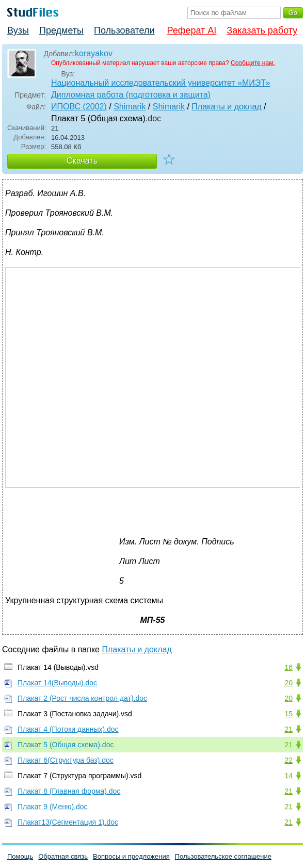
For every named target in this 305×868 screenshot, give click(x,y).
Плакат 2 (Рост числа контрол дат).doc (82, 698)
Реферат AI (191, 30)
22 (288, 760)
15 (288, 714)
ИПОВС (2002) (79, 107)
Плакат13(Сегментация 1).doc (68, 822)
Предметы (61, 30)
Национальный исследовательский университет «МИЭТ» (160, 83)
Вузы (18, 30)
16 (288, 667)
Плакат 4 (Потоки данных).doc (68, 729)
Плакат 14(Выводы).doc (57, 683)
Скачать (82, 161)
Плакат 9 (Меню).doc (53, 807)
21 (288, 729)
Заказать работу (262, 30)
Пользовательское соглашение (223, 856)
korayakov (94, 53)
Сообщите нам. (253, 63)
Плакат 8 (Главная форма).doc (69, 791)
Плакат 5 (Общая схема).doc (66, 745)
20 (288, 683)
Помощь (20, 856)
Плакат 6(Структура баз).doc (66, 760)
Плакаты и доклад (226, 107)
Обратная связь (63, 856)
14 (288, 776)
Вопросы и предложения (131, 856)
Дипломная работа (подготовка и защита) (131, 95)
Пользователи (124, 30)
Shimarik (130, 107)
